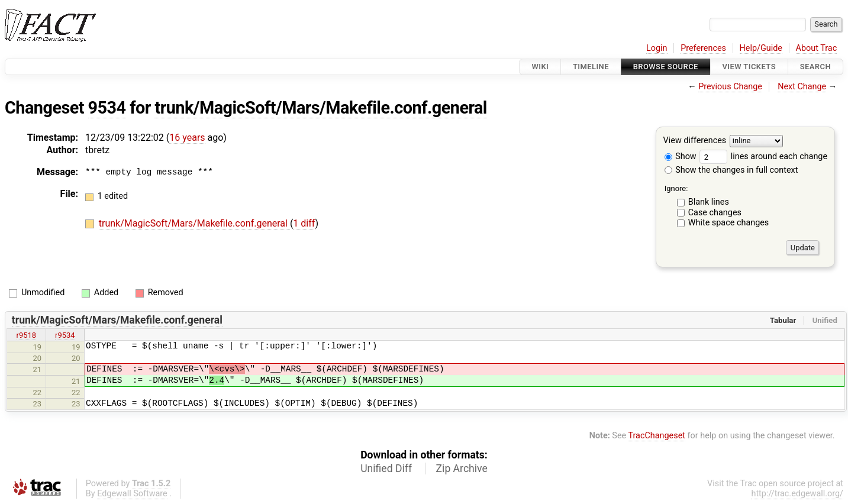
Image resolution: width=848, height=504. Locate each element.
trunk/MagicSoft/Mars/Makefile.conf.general (321, 108)
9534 (107, 108)
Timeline (591, 67)
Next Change (802, 87)
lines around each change (763, 156)
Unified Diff (386, 469)
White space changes (729, 223)
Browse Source (666, 67)
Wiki (540, 67)
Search (815, 67)
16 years (187, 138)
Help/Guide (761, 48)
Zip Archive (462, 469)
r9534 (65, 335)
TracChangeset (657, 436)
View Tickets (749, 67)
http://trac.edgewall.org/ (797, 494)
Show (681, 156)
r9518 (27, 335)
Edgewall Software (132, 494)
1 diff (304, 223)
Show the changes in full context (731, 170)
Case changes (715, 213)
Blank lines (709, 202)
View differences (695, 141)
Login (657, 48)
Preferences (703, 48)
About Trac (817, 48)
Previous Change (730, 87)
